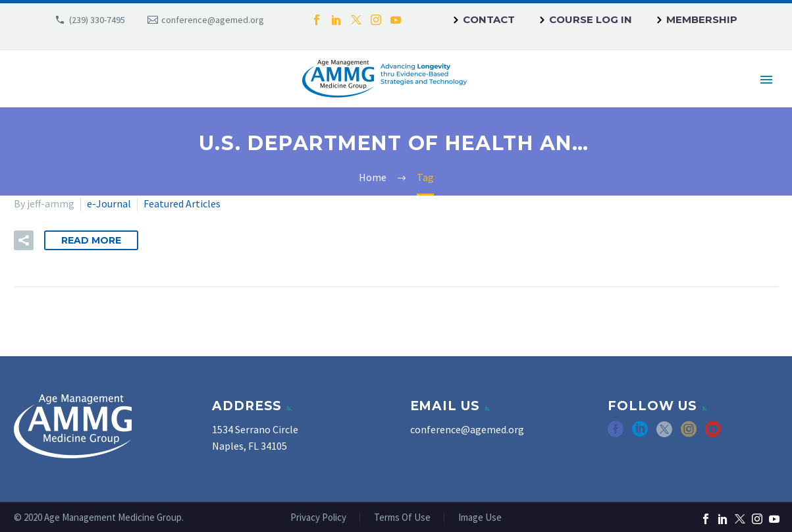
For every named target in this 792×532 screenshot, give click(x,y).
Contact (489, 19)
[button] (24, 240)
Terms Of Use (402, 518)
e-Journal (109, 203)
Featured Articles (182, 203)
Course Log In (591, 19)
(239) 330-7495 (97, 20)
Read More (91, 240)
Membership (702, 19)
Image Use (480, 518)
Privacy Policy (318, 518)
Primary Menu (766, 80)
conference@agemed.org (213, 20)
